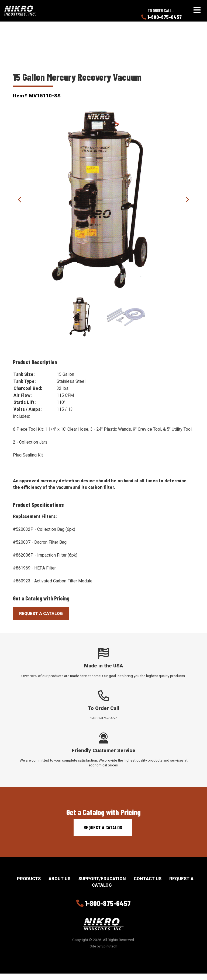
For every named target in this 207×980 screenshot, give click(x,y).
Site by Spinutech (103, 946)
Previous (20, 200)
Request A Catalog (41, 614)
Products (29, 879)
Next (187, 200)
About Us (59, 879)
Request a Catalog (103, 827)
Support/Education (102, 879)
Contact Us (148, 879)
